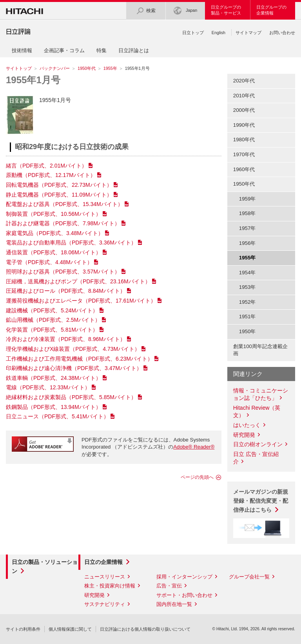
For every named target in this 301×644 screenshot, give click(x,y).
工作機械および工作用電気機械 (79, 359)
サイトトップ (19, 68)
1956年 (248, 243)
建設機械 (52, 310)
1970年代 (244, 154)
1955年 (110, 68)
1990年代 (244, 125)
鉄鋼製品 (53, 407)
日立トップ (193, 33)
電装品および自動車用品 (71, 243)
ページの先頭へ (197, 477)
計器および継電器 (63, 223)
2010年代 (244, 96)
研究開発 (244, 435)
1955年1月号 (33, 80)
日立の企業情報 (103, 562)
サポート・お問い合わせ (184, 595)
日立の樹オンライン (258, 444)
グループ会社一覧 (249, 577)
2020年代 (244, 81)
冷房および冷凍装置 (66, 339)
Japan (185, 11)
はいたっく (247, 425)
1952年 (248, 302)
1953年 (248, 287)
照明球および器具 (63, 272)
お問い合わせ (282, 33)
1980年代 (244, 140)
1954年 (248, 273)
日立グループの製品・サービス (226, 10)
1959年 (248, 199)
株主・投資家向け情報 (110, 586)
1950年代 (87, 68)
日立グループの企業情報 (271, 10)
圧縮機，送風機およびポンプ (78, 281)
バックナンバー (55, 68)
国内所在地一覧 (174, 604)
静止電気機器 (59, 195)
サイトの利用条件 (23, 629)
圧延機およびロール (66, 291)
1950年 (248, 331)
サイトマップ (248, 33)
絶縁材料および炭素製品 (71, 397)
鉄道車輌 (53, 378)
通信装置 (53, 252)
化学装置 (52, 330)
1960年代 (244, 169)
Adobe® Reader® (194, 447)
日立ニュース (57, 416)
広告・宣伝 (169, 586)
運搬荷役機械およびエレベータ (81, 301)
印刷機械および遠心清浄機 (74, 368)
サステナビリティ (105, 604)
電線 (48, 387)
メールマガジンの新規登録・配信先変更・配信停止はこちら (261, 501)
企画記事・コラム (64, 50)
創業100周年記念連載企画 (260, 350)
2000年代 (244, 110)
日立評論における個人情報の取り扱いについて (145, 629)
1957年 (248, 228)
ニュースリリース (105, 577)
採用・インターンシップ (184, 577)
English (218, 33)
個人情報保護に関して (70, 629)
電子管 (49, 262)
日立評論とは (134, 50)
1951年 (248, 317)
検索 (146, 11)
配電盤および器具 (64, 204)
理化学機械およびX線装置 (73, 349)
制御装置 (53, 214)
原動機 (51, 175)
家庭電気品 (55, 233)
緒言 (46, 166)
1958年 (248, 213)
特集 (102, 50)
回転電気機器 (59, 185)
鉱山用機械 (53, 320)
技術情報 (22, 50)
